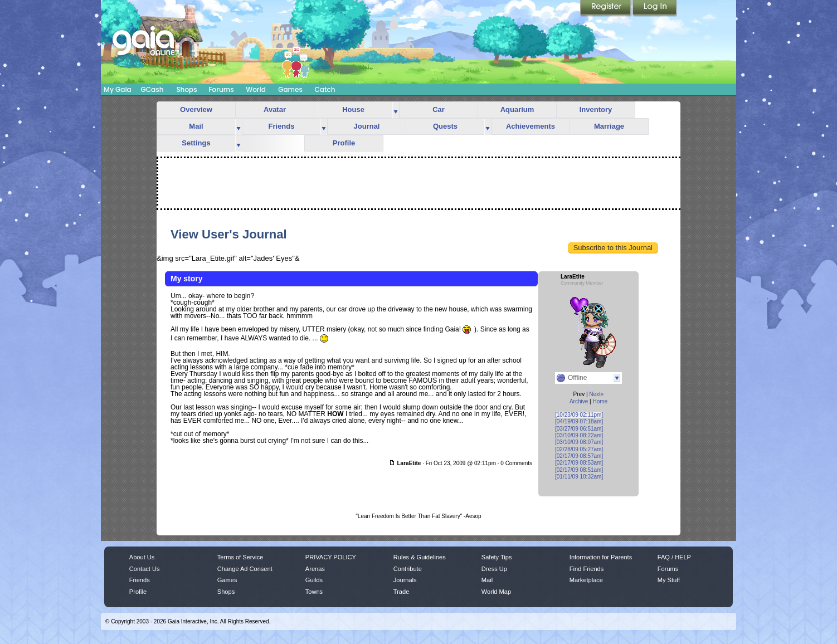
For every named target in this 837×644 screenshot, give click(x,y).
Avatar (275, 109)
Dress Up (494, 569)
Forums (221, 89)
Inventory (596, 109)
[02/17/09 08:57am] (579, 456)
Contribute (408, 569)
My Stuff (669, 580)
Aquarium (517, 109)
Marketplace (586, 580)
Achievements (531, 126)
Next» (596, 394)
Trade (401, 592)
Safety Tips (497, 557)
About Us (142, 557)
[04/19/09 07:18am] (579, 421)
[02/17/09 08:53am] (579, 463)
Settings (196, 143)
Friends (282, 126)
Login (655, 8)
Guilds (314, 580)
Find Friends (587, 569)
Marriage (609, 126)
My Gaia (117, 89)
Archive (579, 401)
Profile (344, 143)
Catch (325, 89)
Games (290, 89)
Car (439, 109)
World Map (496, 592)
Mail (196, 126)
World (256, 89)
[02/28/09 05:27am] (579, 449)
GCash (152, 89)
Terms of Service (240, 557)
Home (600, 401)
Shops (186, 89)
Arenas (315, 569)
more (396, 110)
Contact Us (145, 569)
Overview (196, 109)
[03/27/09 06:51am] (579, 429)
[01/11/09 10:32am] (579, 477)
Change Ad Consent (245, 569)
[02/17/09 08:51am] (579, 470)
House (353, 109)
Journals (405, 580)
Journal (367, 126)
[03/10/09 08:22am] (579, 435)
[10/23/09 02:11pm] (579, 415)
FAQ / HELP (674, 557)
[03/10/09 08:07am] (579, 442)
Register (606, 8)
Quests (445, 126)
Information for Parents (601, 557)
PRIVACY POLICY (331, 557)
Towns (314, 592)
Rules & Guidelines (420, 557)
